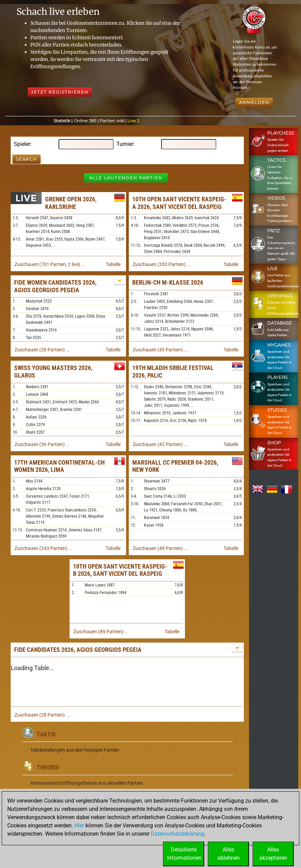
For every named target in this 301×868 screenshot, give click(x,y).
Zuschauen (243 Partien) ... (44, 548)
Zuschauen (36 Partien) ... (42, 444)
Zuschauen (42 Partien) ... (160, 444)
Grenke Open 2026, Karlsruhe (71, 203)
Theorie (48, 767)
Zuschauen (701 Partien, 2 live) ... (50, 264)
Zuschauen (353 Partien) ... (162, 264)
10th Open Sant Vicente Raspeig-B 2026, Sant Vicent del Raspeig (120, 570)
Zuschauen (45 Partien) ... (160, 350)
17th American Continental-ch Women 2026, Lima (59, 466)
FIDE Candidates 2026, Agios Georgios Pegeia (78, 650)
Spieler (22, 144)
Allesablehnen (229, 854)
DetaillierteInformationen (184, 854)
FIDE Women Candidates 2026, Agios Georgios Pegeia (55, 286)
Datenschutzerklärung (178, 834)
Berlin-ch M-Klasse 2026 (168, 282)
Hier (79, 825)
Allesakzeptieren (273, 854)
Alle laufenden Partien (126, 178)
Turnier (125, 144)
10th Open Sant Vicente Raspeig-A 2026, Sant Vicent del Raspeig (179, 203)
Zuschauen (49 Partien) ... (160, 548)
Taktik (46, 734)
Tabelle (113, 264)
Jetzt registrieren (60, 92)
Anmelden (254, 102)
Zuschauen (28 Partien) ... (42, 350)
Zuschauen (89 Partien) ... (101, 632)
